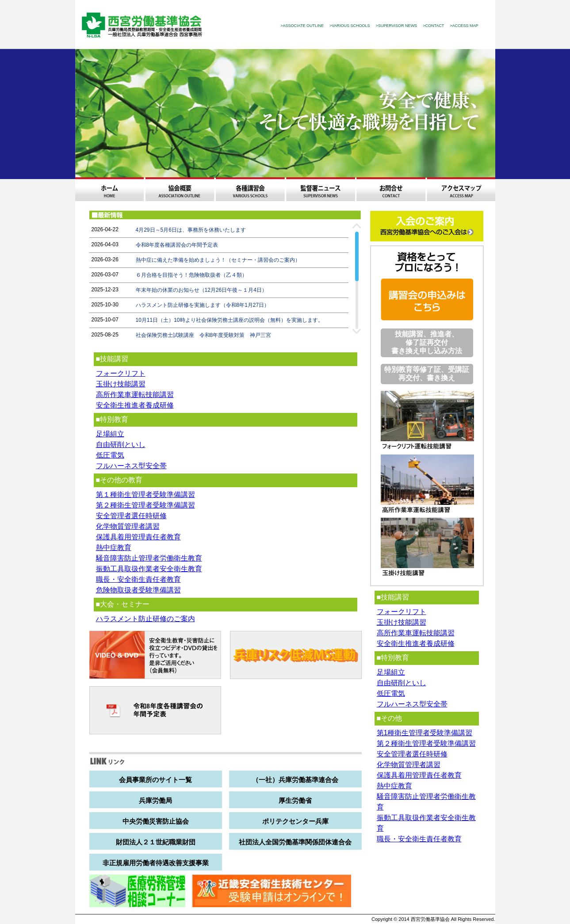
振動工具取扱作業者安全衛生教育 (149, 569)
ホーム (109, 189)
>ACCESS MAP (464, 26)
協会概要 (180, 189)
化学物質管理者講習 (128, 526)
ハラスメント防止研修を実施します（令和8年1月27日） (203, 305)
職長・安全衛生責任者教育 (138, 579)
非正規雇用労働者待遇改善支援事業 (156, 863)
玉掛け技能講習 (121, 384)
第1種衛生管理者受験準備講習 (425, 733)
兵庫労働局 (155, 800)
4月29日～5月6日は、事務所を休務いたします (191, 230)
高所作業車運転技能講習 (135, 395)
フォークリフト (121, 373)
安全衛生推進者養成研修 (135, 405)
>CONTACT (433, 26)
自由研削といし (121, 445)
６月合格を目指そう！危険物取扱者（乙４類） (191, 275)
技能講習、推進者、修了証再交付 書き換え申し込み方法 (427, 342)
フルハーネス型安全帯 (131, 466)
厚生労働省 (295, 800)
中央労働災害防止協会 (156, 821)
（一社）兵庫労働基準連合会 (295, 780)
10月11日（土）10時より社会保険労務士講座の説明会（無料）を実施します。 (230, 320)
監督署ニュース (320, 189)
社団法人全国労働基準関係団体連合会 (295, 842)
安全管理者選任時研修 (131, 516)
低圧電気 (110, 455)
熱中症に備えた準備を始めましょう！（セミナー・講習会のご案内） (218, 260)
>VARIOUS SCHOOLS (350, 26)
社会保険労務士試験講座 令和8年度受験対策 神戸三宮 (204, 335)
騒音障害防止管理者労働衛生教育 (149, 558)
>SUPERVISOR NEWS (397, 26)
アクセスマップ (461, 189)
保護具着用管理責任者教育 (138, 537)
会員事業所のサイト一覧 (155, 780)
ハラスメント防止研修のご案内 (145, 619)
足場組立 (110, 434)
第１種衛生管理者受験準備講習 (145, 494)
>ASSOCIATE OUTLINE (302, 26)
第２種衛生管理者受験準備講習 (145, 505)
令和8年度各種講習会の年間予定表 (177, 245)
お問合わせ (391, 189)
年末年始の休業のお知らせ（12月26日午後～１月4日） (201, 290)
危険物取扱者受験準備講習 (138, 590)
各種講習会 (250, 189)
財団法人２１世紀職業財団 (156, 842)
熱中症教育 (114, 548)
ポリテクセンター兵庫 (295, 821)
